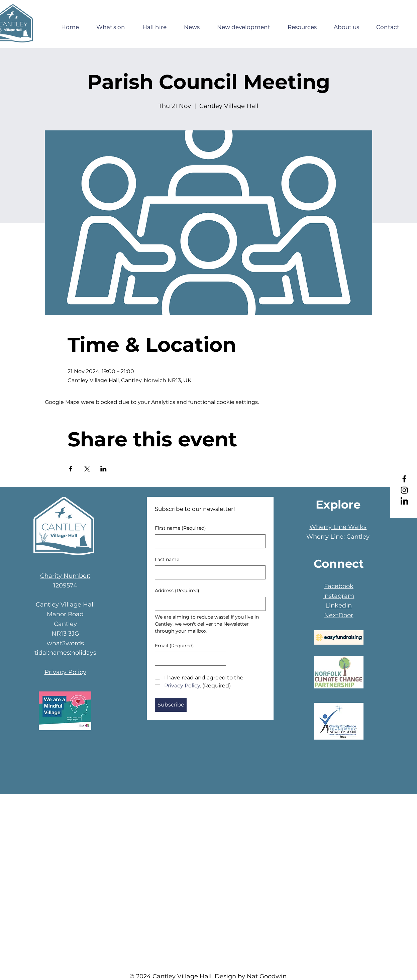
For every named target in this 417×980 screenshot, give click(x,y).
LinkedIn (339, 606)
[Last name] (208, 572)
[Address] (208, 604)
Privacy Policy (65, 672)
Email (174, 646)
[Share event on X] (87, 469)
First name (180, 528)
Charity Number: (65, 576)
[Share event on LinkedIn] (103, 469)
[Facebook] (404, 479)
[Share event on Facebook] (71, 469)
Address (177, 591)
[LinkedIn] (404, 502)
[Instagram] (404, 490)
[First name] (208, 541)
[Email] (188, 659)
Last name (167, 559)
